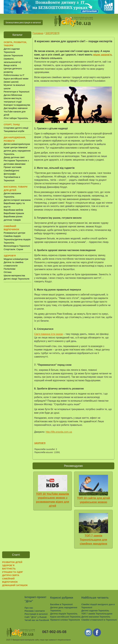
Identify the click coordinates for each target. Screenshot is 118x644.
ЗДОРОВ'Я (52, 33)
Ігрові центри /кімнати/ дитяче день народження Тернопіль (17, 151)
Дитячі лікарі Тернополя (17, 279)
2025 (8, 640)
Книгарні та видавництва (17, 105)
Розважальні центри (14, 233)
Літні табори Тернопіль (16, 118)
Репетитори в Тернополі (17, 92)
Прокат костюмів (13, 167)
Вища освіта (10, 65)
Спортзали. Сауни (13, 249)
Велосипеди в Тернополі (17, 246)
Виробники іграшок (14, 213)
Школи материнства (14, 275)
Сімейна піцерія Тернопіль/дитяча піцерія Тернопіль (17, 239)
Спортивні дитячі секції (16, 128)
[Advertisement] (18, 333)
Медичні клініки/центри (16, 259)
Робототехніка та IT (14, 75)
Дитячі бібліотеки (13, 95)
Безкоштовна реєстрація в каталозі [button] (23, 22)
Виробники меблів (13, 210)
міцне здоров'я (102, 55)
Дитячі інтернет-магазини (17, 200)
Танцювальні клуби (14, 131)
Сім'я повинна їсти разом (49, 334)
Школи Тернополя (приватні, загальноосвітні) (13, 59)
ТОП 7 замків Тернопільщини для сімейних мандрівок (93, 540)
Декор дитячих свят (14, 157)
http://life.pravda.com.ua (59, 432)
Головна (38, 33)
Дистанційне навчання (16, 108)
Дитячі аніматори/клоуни (17, 144)
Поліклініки (10, 269)
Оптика (8, 272)
